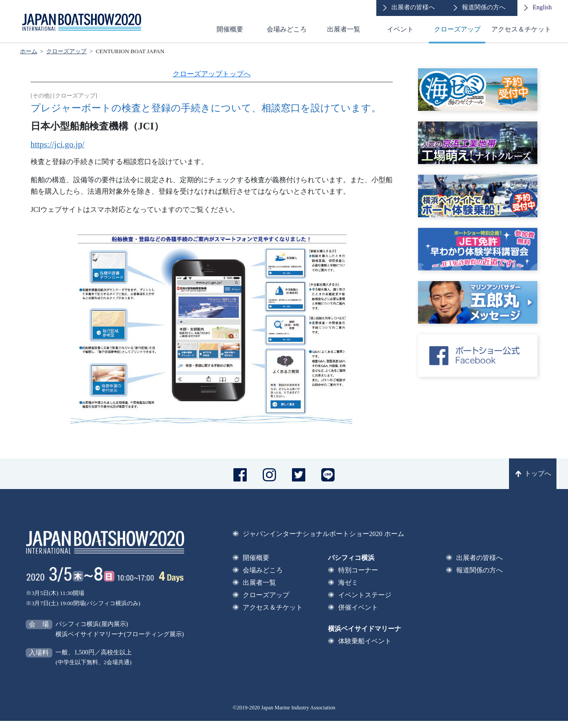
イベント (400, 29)
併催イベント (358, 607)
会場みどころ (287, 29)
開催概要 (230, 29)
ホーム (29, 51)
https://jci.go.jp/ (58, 144)
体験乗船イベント (365, 641)
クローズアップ (457, 29)
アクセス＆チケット (521, 29)
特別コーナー (358, 570)
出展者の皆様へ (479, 558)
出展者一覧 (344, 29)
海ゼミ (348, 583)
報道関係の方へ (479, 570)
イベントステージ (365, 595)
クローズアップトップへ (212, 74)
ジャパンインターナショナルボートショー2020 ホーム (323, 534)
